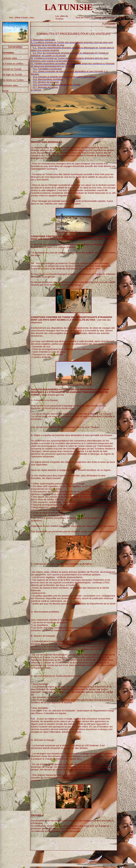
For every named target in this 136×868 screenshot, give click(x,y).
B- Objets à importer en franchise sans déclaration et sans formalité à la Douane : (72, 435)
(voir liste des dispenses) (72, 320)
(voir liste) (73, 238)
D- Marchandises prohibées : (46, 612)
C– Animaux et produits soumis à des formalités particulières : (62, 564)
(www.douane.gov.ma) (70, 392)
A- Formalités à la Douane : (45, 400)
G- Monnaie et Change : (43, 740)
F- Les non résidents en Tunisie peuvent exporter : (56, 676)
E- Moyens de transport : (43, 636)
